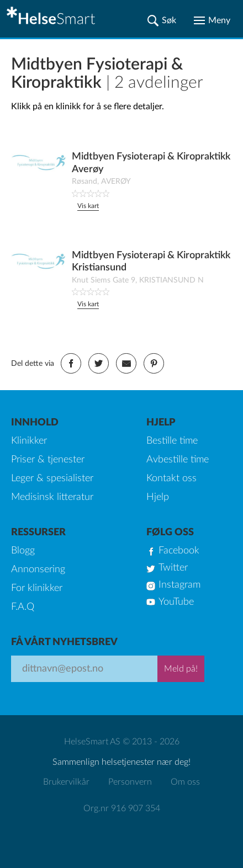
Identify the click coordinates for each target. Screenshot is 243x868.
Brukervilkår (66, 782)
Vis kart (88, 206)
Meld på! (181, 669)
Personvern (130, 782)
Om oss (185, 782)
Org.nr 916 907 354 (122, 808)
